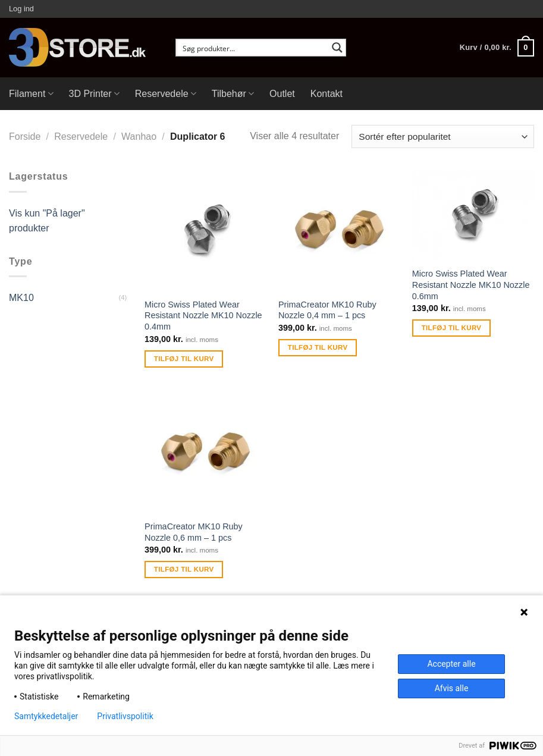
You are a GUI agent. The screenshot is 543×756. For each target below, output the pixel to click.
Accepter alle (451, 664)
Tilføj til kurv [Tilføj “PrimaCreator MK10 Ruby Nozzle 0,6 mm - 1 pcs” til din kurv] (184, 569)
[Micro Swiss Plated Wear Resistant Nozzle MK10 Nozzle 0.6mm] (473, 215)
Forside (25, 137)
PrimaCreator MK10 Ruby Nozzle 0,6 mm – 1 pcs (194, 532)
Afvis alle (452, 688)
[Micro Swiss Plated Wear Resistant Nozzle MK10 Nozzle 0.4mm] (205, 230)
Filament (31, 94)
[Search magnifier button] (337, 48)
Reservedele (166, 94)
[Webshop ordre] (443, 137)
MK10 (21, 298)
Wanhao (139, 137)
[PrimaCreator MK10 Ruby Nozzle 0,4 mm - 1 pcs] (339, 230)
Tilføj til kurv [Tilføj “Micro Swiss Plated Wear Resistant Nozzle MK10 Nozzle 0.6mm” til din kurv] (452, 328)
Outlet (282, 94)
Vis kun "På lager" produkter (47, 221)
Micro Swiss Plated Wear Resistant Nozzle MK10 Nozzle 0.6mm (471, 285)
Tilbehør (233, 94)
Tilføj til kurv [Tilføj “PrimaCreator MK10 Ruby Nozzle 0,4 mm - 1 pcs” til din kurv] (318, 347)
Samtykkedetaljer (46, 716)
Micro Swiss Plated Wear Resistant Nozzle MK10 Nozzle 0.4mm (203, 316)
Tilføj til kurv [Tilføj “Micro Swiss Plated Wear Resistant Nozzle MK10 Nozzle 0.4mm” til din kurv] (184, 359)
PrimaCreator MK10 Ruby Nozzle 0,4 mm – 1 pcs (327, 310)
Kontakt (327, 94)
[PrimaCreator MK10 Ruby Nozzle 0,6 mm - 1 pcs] (205, 452)
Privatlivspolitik (125, 716)
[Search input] (253, 48)
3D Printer (94, 94)
